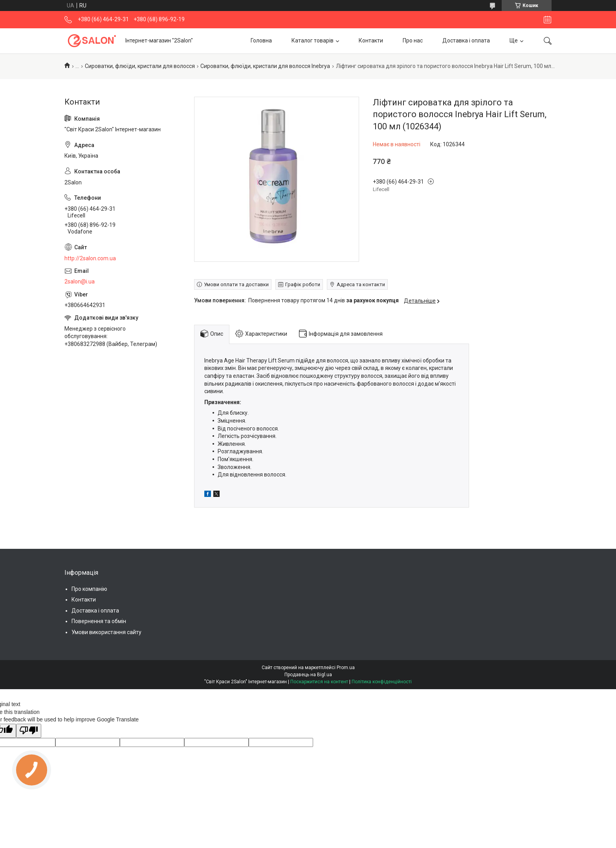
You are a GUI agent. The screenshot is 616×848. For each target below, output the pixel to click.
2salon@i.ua (80, 281)
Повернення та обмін (99, 621)
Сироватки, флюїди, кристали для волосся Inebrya (265, 66)
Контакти (371, 40)
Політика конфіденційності (382, 682)
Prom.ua (346, 668)
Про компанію (89, 589)
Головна (261, 40)
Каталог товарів (313, 40)
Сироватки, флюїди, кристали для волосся (140, 66)
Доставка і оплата (466, 40)
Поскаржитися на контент (319, 682)
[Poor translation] (29, 731)
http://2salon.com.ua (90, 258)
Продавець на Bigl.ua (308, 675)
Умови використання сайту (106, 632)
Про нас (413, 40)
